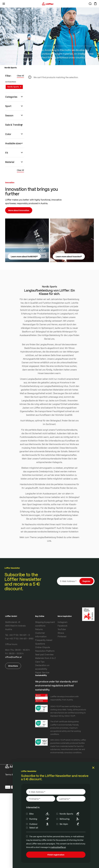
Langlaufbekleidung (46, 537)
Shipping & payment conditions (45, 624)
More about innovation (19, 210)
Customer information (41, 635)
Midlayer (30, 421)
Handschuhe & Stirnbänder (33, 484)
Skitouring (70, 819)
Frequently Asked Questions (44, 642)
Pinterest (62, 636)
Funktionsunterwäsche (66, 430)
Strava (61, 633)
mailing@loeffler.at (58, 847)
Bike (40, 814)
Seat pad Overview (44, 654)
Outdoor (40, 824)
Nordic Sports (70, 814)
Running (40, 819)
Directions (13, 666)
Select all (34, 828)
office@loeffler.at (13, 657)
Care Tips (40, 662)
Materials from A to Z (45, 658)
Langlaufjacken (35, 379)
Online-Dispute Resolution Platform (45, 649)
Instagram (63, 622)
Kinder (69, 524)
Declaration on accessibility (42, 667)
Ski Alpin (70, 824)
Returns (39, 629)
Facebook (63, 626)
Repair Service (42, 672)
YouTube (62, 629)
